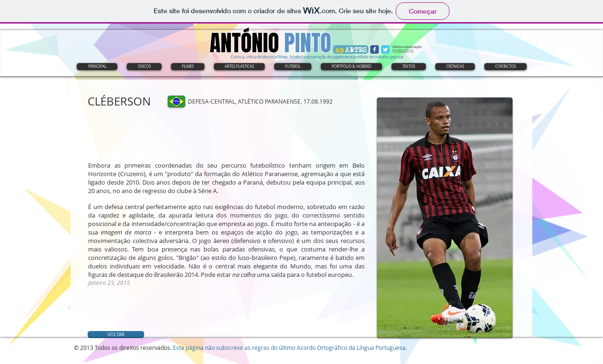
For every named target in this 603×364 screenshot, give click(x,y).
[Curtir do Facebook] (147, 119)
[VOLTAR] (116, 335)
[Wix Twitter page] (385, 49)
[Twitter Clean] (520, 350)
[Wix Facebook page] (375, 49)
